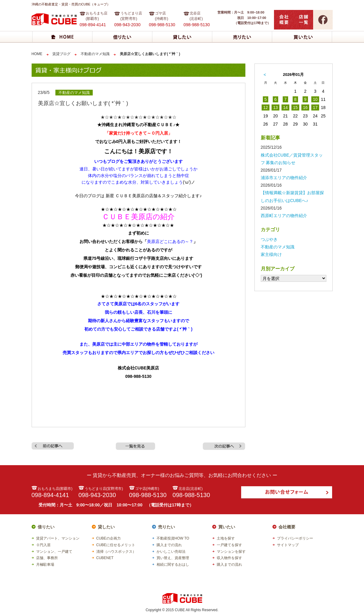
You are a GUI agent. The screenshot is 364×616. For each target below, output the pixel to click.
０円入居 (43, 545)
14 (285, 107)
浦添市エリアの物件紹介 (284, 178)
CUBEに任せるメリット (116, 545)
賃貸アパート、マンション (58, 538)
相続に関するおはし (173, 565)
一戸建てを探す (229, 545)
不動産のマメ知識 (95, 54)
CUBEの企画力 (109, 538)
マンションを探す (231, 552)
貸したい (106, 527)
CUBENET (105, 558)
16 (305, 107)
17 (315, 107)
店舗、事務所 (47, 558)
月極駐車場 (45, 565)
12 (266, 107)
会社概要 (287, 527)
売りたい (166, 527)
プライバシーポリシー (295, 538)
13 (275, 107)
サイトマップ (288, 545)
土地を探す (226, 538)
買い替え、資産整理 (173, 558)
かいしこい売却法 (171, 552)
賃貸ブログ (61, 54)
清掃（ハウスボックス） (116, 552)
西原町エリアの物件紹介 (284, 216)
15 (295, 107)
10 (315, 99)
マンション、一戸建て (54, 552)
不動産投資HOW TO (173, 538)
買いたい (227, 527)
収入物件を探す (229, 558)
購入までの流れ (169, 545)
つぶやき (269, 239)
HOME (37, 54)
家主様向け (271, 254)
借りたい (46, 527)
